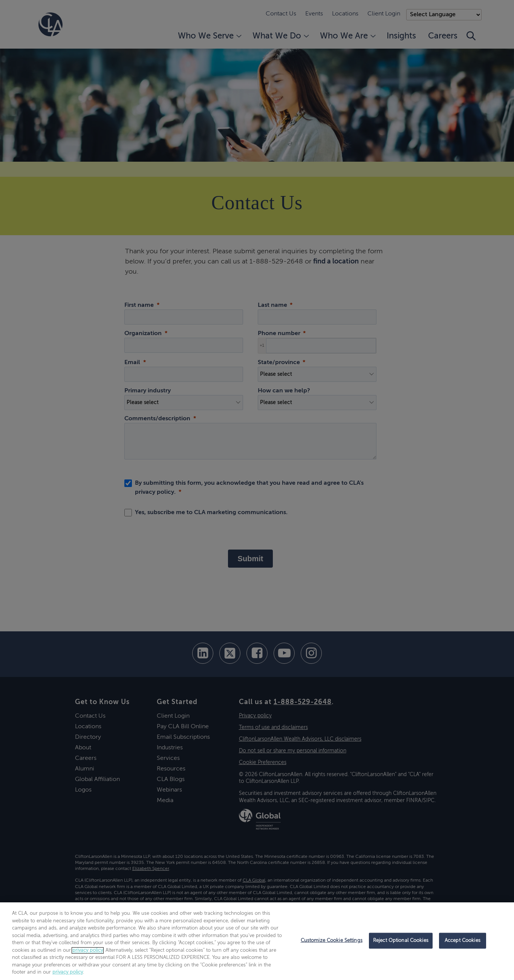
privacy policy (88, 950)
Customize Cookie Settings (332, 941)
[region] (257, 941)
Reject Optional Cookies (401, 941)
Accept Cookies (463, 941)
